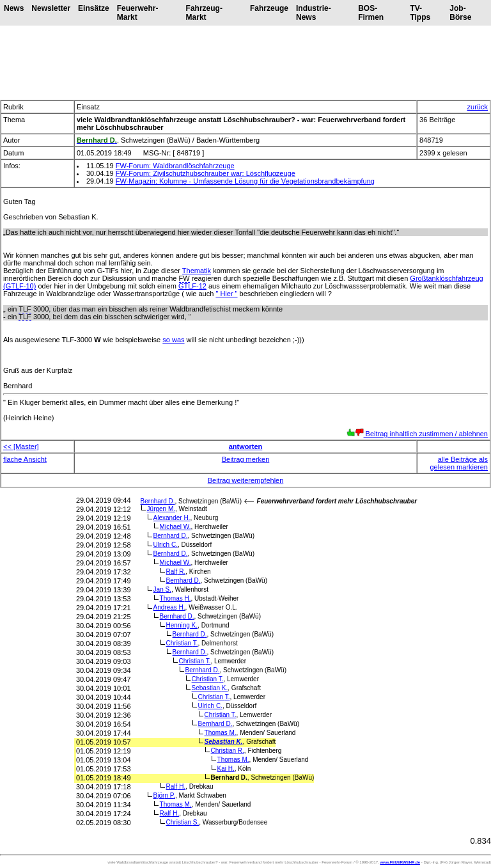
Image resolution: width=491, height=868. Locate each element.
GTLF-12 (192, 286)
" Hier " (226, 294)
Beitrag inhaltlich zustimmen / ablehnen (417, 434)
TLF (25, 309)
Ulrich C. (166, 545)
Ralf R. (176, 572)
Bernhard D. (158, 501)
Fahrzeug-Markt (204, 13)
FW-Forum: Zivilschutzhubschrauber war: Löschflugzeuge (206, 173)
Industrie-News (314, 13)
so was (173, 340)
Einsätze (94, 8)
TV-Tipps (420, 13)
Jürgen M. (161, 509)
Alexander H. (172, 518)
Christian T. (182, 643)
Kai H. (226, 769)
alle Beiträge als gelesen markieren (459, 463)
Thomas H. (175, 598)
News (14, 8)
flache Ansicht (25, 459)
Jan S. (162, 589)
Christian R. (228, 751)
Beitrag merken (246, 459)
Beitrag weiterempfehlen (246, 480)
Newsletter (51, 8)
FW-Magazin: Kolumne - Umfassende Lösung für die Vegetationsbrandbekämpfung (245, 181)
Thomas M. (221, 733)
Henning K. (182, 625)
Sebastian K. (210, 688)
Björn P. (164, 795)
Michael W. (175, 527)
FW (184, 278)
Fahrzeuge (269, 8)
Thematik (197, 271)
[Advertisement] (245, 63)
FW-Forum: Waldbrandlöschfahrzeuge (175, 166)
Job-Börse (460, 13)
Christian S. (183, 822)
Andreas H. (169, 607)
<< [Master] (21, 446)
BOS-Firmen (371, 13)
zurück (478, 107)
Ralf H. (176, 786)
